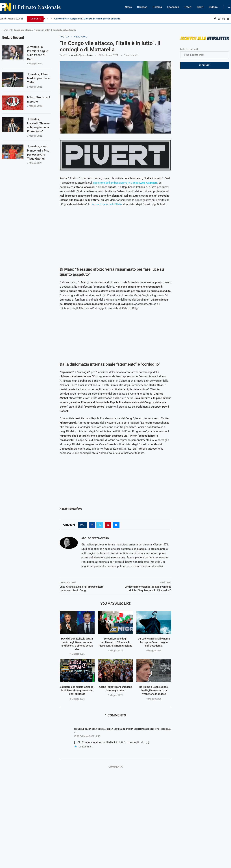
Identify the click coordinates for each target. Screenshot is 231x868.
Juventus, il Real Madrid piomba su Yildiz (39, 78)
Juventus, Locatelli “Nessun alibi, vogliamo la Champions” (38, 125)
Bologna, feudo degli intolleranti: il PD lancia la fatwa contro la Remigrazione (115, 642)
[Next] (51, 19)
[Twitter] (219, 19)
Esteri (188, 7)
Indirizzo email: (205, 53)
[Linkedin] (228, 19)
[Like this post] (84, 525)
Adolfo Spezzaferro (82, 55)
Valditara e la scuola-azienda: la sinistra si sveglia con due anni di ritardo (77, 690)
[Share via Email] (116, 525)
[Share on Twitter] (100, 525)
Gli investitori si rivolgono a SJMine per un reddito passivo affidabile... (88, 19)
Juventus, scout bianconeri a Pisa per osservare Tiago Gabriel (38, 152)
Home (5, 30)
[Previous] (48, 19)
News (128, 7)
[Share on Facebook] (92, 525)
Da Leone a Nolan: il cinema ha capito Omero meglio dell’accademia (154, 642)
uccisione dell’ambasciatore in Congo (125, 183)
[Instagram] (224, 19)
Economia (173, 7)
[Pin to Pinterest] (108, 525)
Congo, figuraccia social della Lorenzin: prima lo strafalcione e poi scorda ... (122, 730)
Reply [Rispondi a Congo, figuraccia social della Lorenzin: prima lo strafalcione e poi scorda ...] (168, 730)
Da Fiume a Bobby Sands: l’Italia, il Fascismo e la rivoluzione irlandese (154, 690)
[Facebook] (215, 19)
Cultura (213, 7)
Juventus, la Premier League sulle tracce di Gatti (38, 53)
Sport (200, 7)
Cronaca (142, 7)
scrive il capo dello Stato (107, 204)
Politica (157, 7)
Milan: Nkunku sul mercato (39, 99)
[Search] (229, 7)
